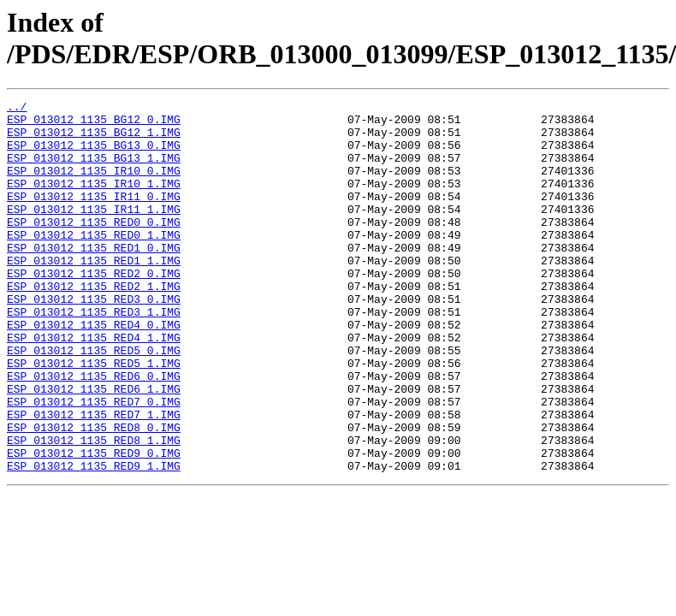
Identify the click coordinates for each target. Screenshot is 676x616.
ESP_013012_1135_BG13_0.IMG (94, 155)
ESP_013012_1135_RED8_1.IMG (94, 509)
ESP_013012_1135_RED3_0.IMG (94, 340)
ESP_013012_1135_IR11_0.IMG (94, 216)
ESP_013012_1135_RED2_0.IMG (94, 309)
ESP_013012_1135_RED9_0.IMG (94, 524)
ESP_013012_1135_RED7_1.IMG (94, 478)
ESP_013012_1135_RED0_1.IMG (94, 263)
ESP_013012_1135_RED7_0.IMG (94, 463)
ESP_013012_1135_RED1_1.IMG (94, 293)
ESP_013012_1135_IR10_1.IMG (94, 201)
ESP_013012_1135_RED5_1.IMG (94, 417)
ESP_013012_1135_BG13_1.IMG (94, 170)
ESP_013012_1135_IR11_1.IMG (94, 232)
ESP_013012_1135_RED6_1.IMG (94, 447)
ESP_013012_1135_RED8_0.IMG (94, 494)
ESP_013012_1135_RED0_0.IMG (94, 247)
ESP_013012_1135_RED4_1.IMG (94, 386)
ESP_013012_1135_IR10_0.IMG (94, 186)
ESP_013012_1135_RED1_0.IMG (94, 278)
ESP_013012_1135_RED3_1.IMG (94, 355)
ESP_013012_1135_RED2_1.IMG (94, 324)
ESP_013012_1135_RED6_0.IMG (94, 432)
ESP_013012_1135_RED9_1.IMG (94, 540)
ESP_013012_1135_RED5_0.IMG (94, 401)
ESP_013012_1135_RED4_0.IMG (94, 370)
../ (17, 109)
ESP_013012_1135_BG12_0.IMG (94, 124)
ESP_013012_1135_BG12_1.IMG (94, 139)
